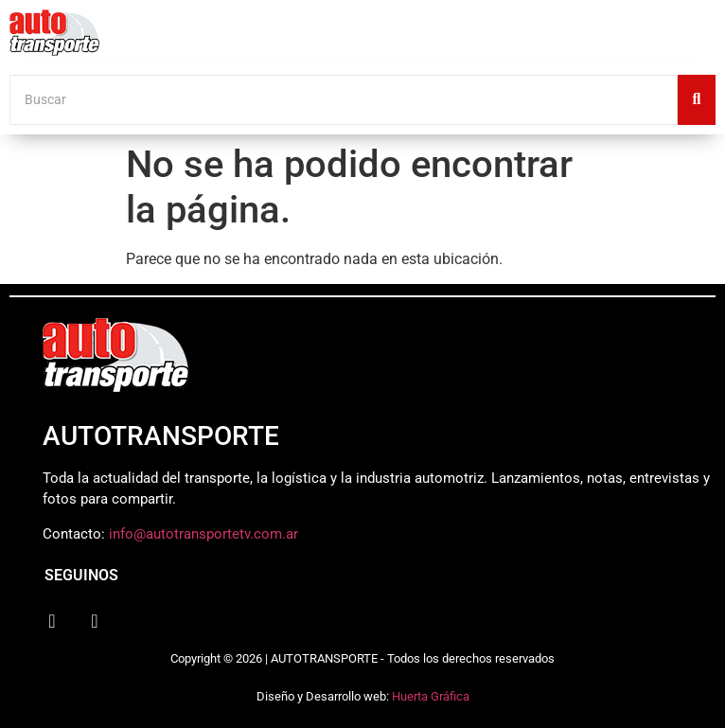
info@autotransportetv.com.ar (203, 534)
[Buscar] (344, 100)
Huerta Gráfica (431, 696)
